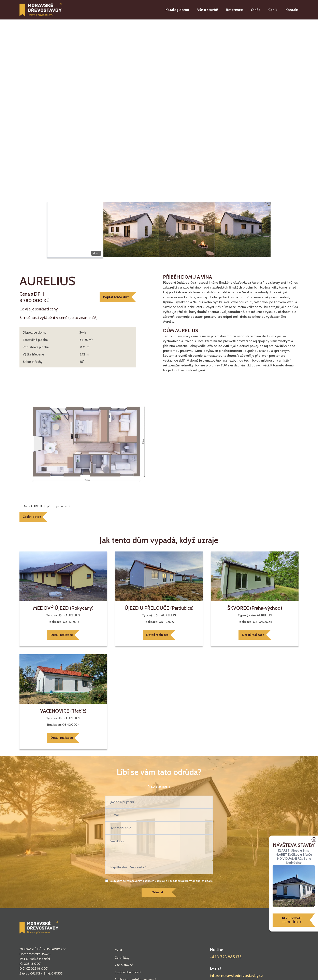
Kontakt (292, 10)
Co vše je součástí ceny (39, 309)
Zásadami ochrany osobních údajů (190, 882)
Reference (234, 10)
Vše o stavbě (207, 10)
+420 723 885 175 (226, 958)
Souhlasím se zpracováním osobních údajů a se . (161, 882)
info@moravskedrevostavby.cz (236, 977)
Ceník (273, 10)
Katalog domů (177, 10)
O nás (256, 10)
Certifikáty (122, 959)
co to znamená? (83, 318)
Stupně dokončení (128, 973)
